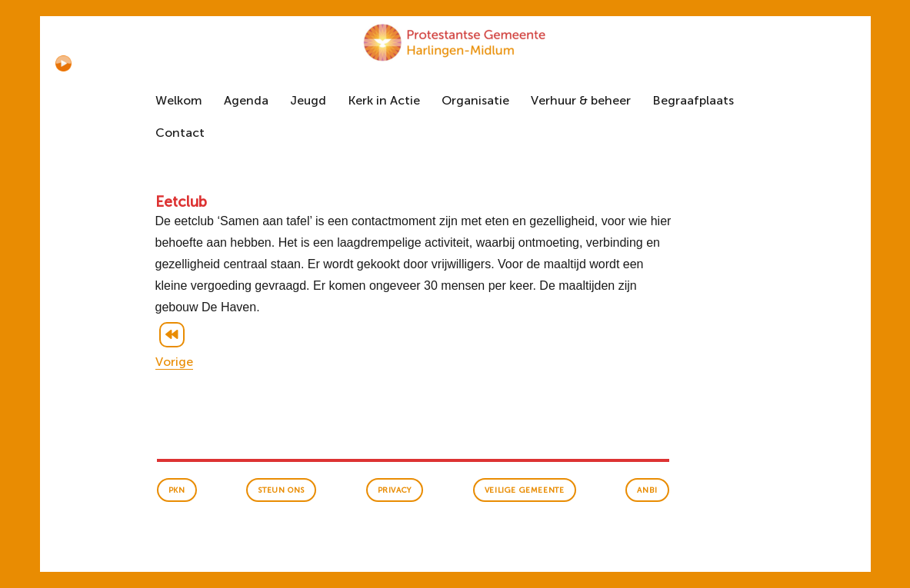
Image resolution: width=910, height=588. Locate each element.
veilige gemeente (525, 490)
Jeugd (308, 100)
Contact (180, 133)
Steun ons (281, 490)
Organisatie (475, 100)
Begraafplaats (693, 100)
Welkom (179, 100)
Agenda (246, 100)
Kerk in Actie (384, 100)
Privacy (395, 490)
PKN (177, 490)
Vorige (174, 362)
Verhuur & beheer (581, 100)
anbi (647, 490)
